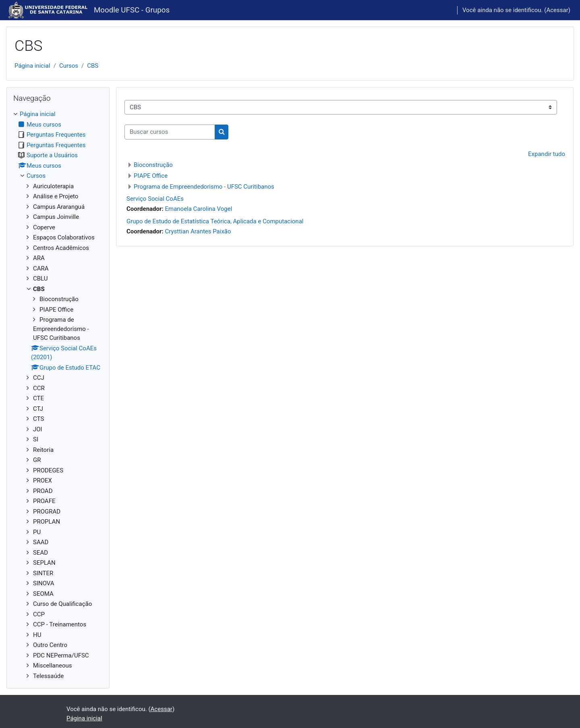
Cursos (69, 66)
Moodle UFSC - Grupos (132, 10)
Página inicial (32, 66)
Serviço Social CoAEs (155, 199)
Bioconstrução (153, 165)
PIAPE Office (151, 176)
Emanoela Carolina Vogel (198, 209)
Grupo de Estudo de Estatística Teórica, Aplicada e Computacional (215, 221)
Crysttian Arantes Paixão (198, 231)
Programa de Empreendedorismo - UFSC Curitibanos (204, 187)
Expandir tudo (547, 154)
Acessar (557, 10)
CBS (93, 66)
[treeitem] (58, 395)
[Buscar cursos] (170, 132)
